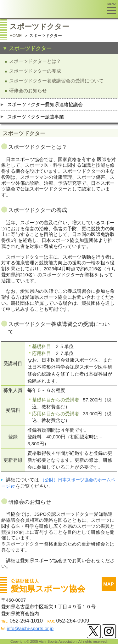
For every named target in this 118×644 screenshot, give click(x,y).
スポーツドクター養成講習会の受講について (56, 81)
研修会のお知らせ (28, 90)
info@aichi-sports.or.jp (30, 628)
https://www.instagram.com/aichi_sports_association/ (109, 631)
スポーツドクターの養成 (35, 71)
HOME (16, 36)
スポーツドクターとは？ (35, 61)
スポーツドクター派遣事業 (36, 117)
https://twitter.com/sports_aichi (94, 631)
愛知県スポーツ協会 (53, 9)
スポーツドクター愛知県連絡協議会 (45, 104)
